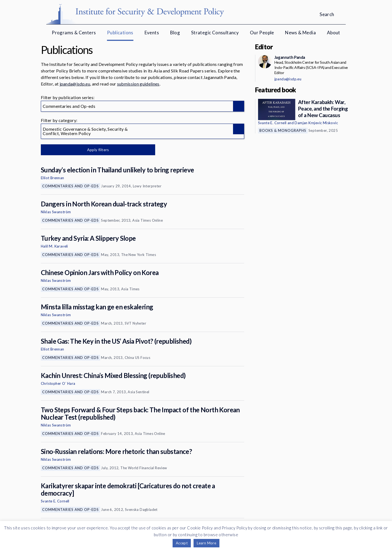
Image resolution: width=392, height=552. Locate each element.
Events (152, 33)
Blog (175, 33)
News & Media (300, 33)
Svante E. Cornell (55, 501)
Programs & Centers (74, 33)
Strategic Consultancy (215, 33)
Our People (262, 33)
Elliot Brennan (53, 178)
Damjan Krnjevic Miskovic (316, 123)
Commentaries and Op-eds (71, 186)
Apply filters (98, 150)
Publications (120, 33)
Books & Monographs (283, 130)
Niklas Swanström (56, 212)
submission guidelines (138, 84)
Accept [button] (182, 543)
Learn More (206, 543)
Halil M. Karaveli (54, 246)
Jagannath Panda (290, 57)
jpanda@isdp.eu (75, 84)
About (334, 33)
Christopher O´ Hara (58, 383)
